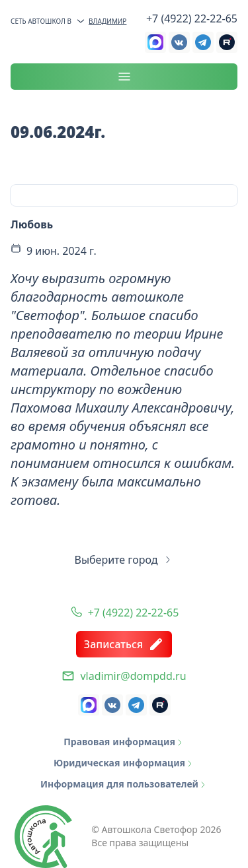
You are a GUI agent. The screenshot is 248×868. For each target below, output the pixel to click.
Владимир (101, 21)
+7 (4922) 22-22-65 (192, 18)
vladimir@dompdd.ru (133, 676)
